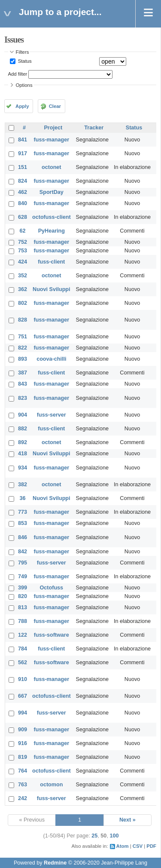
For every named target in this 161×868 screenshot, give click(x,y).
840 (23, 203)
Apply (22, 106)
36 (23, 498)
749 (23, 577)
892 (23, 442)
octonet (51, 167)
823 (23, 398)
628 (23, 217)
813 (23, 607)
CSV (138, 846)
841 (23, 140)
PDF (151, 846)
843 (23, 384)
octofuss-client (52, 217)
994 (23, 713)
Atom (123, 846)
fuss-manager (52, 140)
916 (23, 743)
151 (23, 167)
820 (23, 596)
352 (23, 276)
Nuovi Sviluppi (51, 289)
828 (23, 320)
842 (23, 552)
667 (23, 696)
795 (23, 563)
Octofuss (52, 588)
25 (94, 836)
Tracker (94, 128)
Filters (23, 52)
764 (23, 771)
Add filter (18, 74)
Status (24, 61)
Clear (55, 106)
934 (23, 468)
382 (23, 485)
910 (23, 679)
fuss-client (51, 262)
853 (23, 523)
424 (23, 262)
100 (114, 836)
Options (24, 85)
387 (23, 373)
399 (23, 588)
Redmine (55, 863)
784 (23, 649)
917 (23, 153)
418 (23, 454)
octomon (51, 785)
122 (23, 635)
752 (23, 242)
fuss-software (52, 635)
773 (23, 512)
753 (23, 251)
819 (23, 757)
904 (23, 415)
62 (23, 231)
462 (23, 192)
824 (23, 181)
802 (23, 303)
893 (23, 359)
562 (23, 663)
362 (23, 289)
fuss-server (52, 415)
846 (23, 537)
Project (53, 128)
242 (23, 798)
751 (23, 337)
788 (23, 621)
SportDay (52, 192)
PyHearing (52, 231)
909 (23, 730)
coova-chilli (51, 359)
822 (23, 348)
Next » (128, 820)
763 (23, 785)
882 (23, 429)
